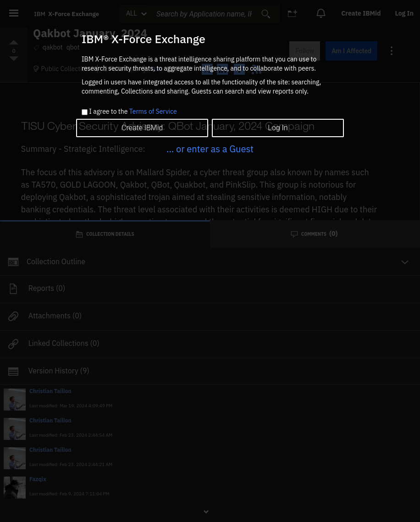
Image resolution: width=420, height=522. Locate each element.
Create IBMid (142, 128)
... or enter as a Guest (210, 149)
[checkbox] (85, 112)
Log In (278, 128)
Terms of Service (153, 111)
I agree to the (133, 112)
